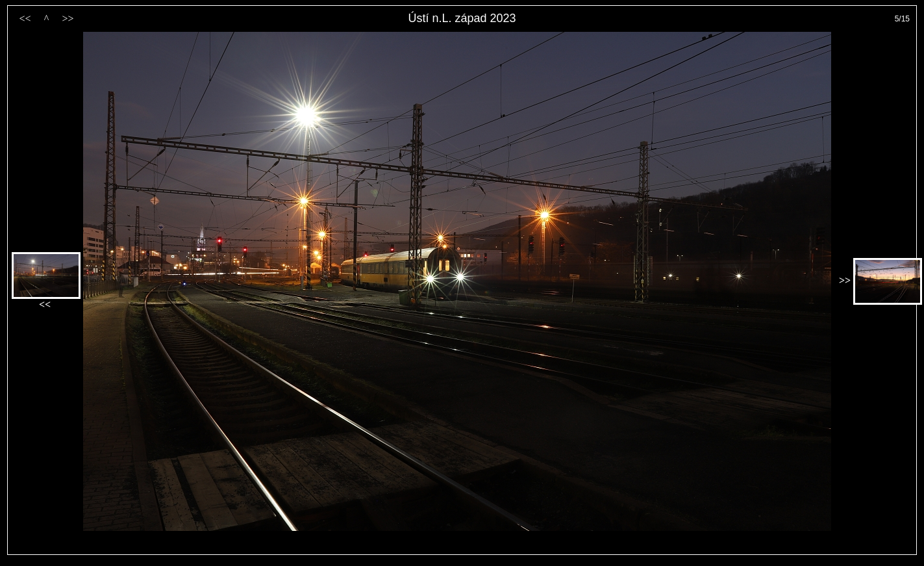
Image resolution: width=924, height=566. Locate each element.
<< (25, 19)
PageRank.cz (462, 549)
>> (68, 19)
